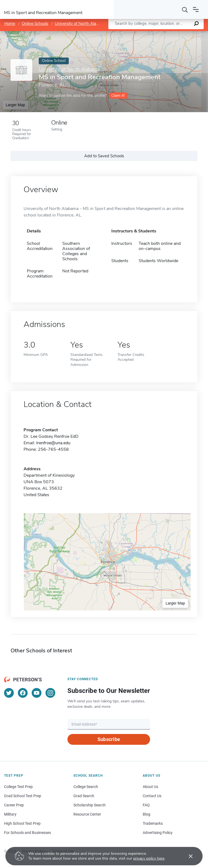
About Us (150, 787)
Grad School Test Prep (23, 796)
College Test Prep (18, 787)
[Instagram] (50, 693)
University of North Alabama (81, 24)
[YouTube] (37, 693)
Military (10, 814)
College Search (86, 787)
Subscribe (109, 739)
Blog (147, 814)
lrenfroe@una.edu (53, 443)
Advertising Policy (158, 833)
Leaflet (142, 34)
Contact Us (152, 796)
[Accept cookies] (187, 856)
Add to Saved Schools (104, 156)
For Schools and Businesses (27, 833)
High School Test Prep (22, 823)
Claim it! (118, 96)
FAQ (146, 805)
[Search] (185, 9)
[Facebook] (23, 693)
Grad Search (84, 796)
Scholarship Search (90, 805)
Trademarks (153, 823)
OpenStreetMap (171, 34)
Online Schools (35, 24)
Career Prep (14, 805)
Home (10, 24)
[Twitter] (9, 693)
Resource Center (87, 814)
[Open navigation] (196, 9)
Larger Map (15, 105)
